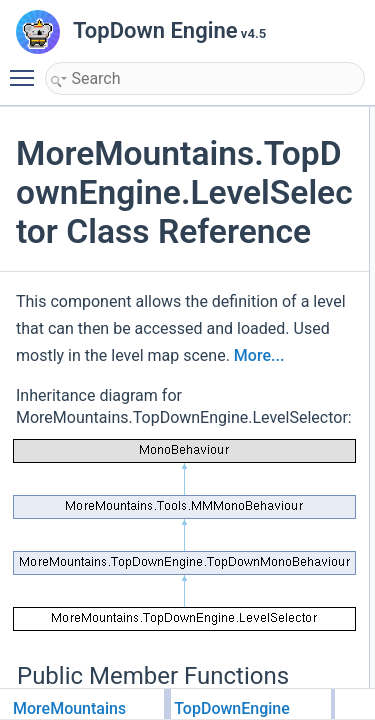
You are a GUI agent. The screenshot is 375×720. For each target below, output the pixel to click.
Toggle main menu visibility (27, 69)
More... (259, 355)
